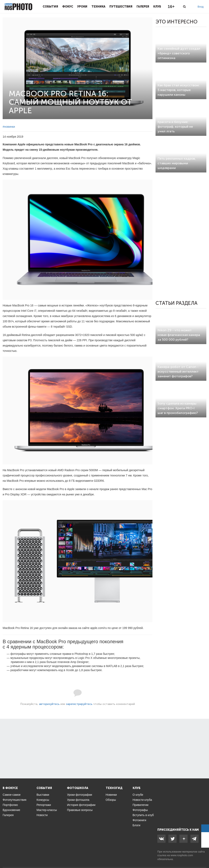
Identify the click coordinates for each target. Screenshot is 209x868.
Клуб (157, 7)
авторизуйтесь (49, 704)
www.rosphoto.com (182, 855)
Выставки (43, 795)
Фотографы (140, 810)
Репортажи (44, 805)
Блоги (137, 825)
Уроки (82, 7)
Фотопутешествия (14, 800)
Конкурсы (43, 800)
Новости (42, 815)
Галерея (143, 7)
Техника (98, 7)
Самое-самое (12, 795)
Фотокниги (140, 820)
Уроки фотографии (79, 795)
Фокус (68, 7)
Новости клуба (142, 800)
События (50, 7)
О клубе (138, 795)
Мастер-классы (47, 810)
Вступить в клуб (143, 815)
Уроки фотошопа (78, 800)
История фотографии (81, 805)
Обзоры (111, 800)
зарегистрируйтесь (79, 704)
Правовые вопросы (80, 810)
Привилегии (141, 805)
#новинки (9, 127)
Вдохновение (11, 810)
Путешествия (121, 7)
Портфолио (10, 805)
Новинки (111, 795)
